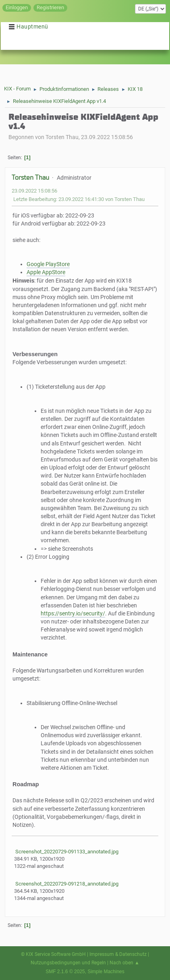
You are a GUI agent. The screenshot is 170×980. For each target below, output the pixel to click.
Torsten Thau (30, 177)
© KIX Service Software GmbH (53, 954)
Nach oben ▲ (124, 963)
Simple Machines (106, 972)
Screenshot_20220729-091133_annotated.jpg (66, 852)
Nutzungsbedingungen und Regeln (68, 963)
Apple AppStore (46, 272)
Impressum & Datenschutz (118, 954)
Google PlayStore (48, 264)
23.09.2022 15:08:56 (34, 191)
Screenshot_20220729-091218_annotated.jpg (66, 884)
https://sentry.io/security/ (73, 614)
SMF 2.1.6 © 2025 (65, 972)
